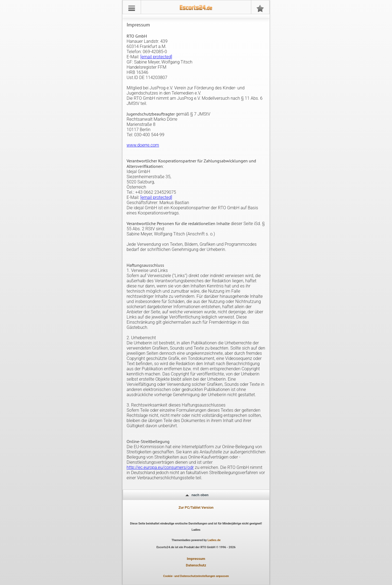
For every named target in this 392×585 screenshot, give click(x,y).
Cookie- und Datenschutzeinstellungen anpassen (196, 576)
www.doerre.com (143, 145)
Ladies (196, 530)
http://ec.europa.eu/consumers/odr (160, 467)
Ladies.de (214, 540)
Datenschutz (196, 565)
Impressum (196, 559)
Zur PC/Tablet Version (196, 507)
